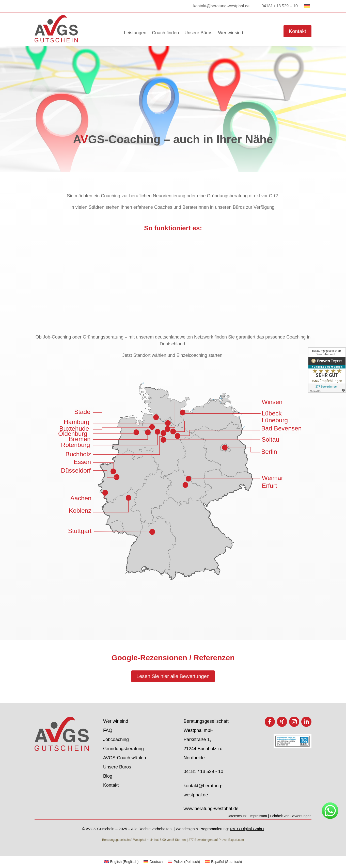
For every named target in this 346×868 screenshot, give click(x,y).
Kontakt (297, 31)
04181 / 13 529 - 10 (203, 771)
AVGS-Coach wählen (125, 758)
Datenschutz (237, 816)
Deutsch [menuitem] (156, 862)
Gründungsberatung (123, 749)
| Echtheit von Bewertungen (290, 816)
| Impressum (258, 816)
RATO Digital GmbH (247, 829)
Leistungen (135, 33)
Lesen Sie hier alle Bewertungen (173, 676)
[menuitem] (121, 862)
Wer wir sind (231, 33)
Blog (108, 776)
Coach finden (165, 33)
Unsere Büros (198, 33)
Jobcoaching (116, 740)
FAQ (108, 730)
